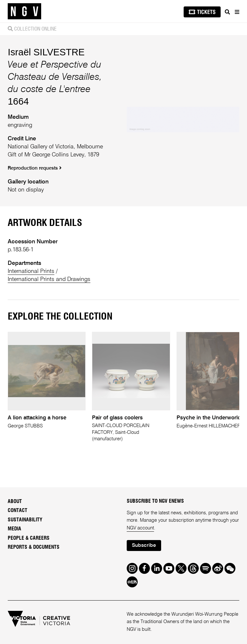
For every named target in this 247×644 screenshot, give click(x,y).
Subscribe (144, 546)
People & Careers (29, 538)
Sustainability (25, 520)
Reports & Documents (34, 547)
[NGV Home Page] (24, 11)
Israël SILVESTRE (46, 52)
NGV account (140, 528)
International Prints (31, 271)
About (15, 501)
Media (14, 529)
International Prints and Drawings (49, 279)
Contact (18, 510)
